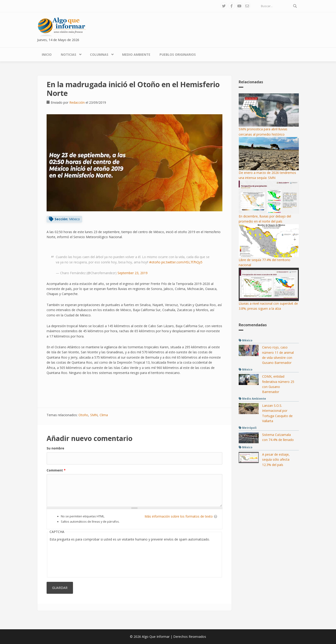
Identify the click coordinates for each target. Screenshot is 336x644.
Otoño (83, 415)
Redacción (77, 102)
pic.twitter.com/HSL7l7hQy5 (182, 262)
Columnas (99, 54)
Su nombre (55, 448)
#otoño (155, 262)
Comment (56, 470)
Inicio (47, 54)
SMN (94, 415)
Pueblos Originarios (178, 54)
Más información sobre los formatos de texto (179, 516)
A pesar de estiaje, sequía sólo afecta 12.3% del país (276, 460)
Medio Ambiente (136, 54)
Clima (104, 415)
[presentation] (68, 558)
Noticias (69, 54)
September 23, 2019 (133, 273)
